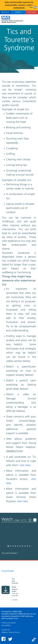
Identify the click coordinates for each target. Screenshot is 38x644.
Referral (18, 12)
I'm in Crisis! (32, 12)
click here (25, 465)
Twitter (10, 639)
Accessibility (6, 625)
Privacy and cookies (9, 623)
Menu (33, 7)
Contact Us (6, 630)
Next (35, 520)
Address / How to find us (11, 632)
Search (6, 12)
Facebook (3, 639)
